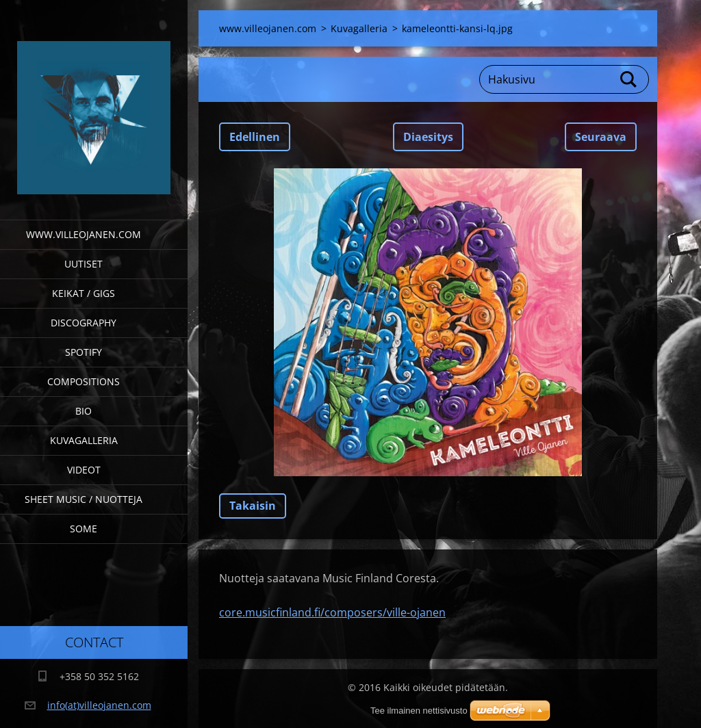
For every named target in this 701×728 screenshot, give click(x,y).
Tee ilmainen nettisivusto (419, 711)
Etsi (629, 79)
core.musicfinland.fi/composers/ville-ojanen (332, 612)
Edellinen (255, 137)
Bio (84, 411)
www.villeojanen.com (84, 234)
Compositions (84, 381)
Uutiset (84, 264)
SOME (84, 529)
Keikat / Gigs (84, 293)
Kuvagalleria (84, 440)
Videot (84, 470)
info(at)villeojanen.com (99, 705)
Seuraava (601, 137)
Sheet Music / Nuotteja (84, 499)
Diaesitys (428, 137)
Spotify (84, 352)
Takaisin (253, 506)
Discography (84, 323)
